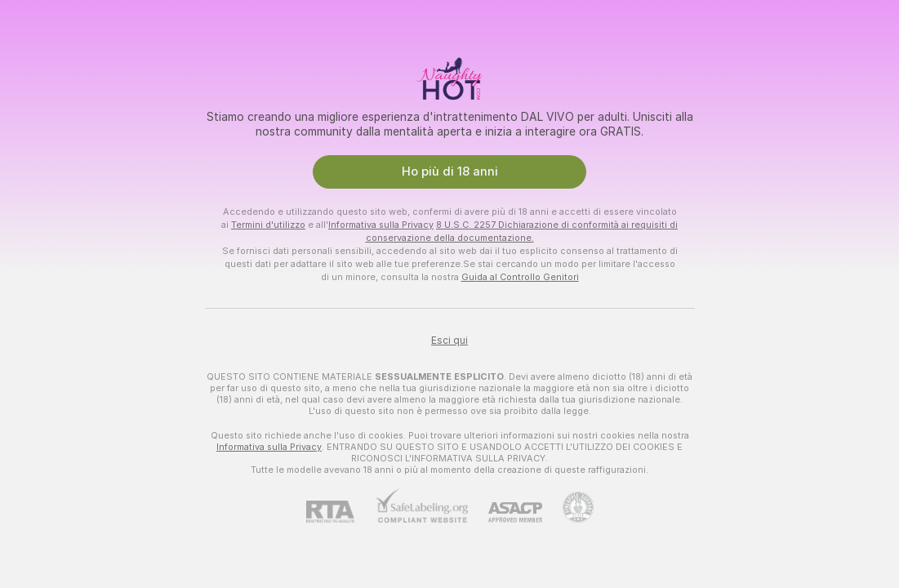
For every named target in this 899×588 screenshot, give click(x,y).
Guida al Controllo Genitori (520, 277)
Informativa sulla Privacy (381, 225)
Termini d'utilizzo (268, 225)
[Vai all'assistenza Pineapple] (568, 507)
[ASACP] (505, 512)
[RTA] (340, 512)
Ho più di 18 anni (450, 171)
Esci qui (449, 341)
